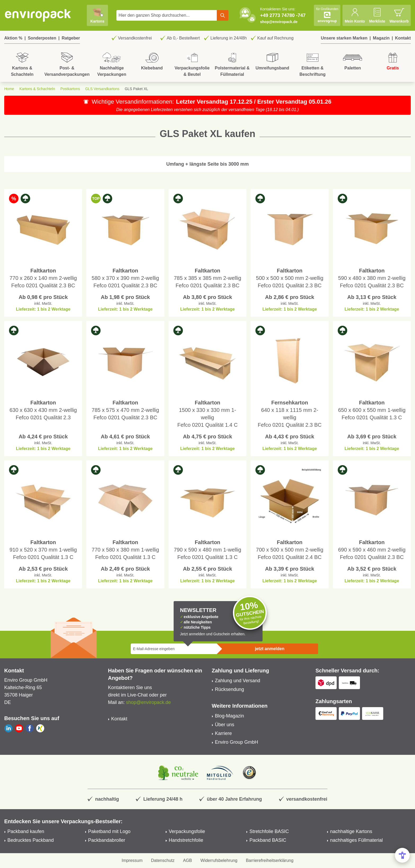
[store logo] (38, 15)
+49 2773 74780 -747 (283, 15)
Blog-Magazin (229, 716)
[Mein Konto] (355, 15)
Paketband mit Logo (109, 831)
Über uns (225, 725)
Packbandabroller (107, 840)
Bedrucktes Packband (31, 840)
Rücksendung (229, 689)
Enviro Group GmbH (236, 742)
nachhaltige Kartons (351, 831)
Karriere (223, 733)
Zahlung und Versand (238, 681)
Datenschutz (163, 860)
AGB (188, 860)
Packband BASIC (268, 840)
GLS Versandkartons (102, 89)
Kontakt (403, 38)
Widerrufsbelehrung (219, 860)
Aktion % (13, 38)
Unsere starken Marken (344, 38)
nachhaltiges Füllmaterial (356, 840)
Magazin (381, 38)
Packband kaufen (26, 831)
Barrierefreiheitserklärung (270, 860)
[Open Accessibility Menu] (402, 855)
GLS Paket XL (136, 89)
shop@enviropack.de (279, 22)
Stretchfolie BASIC (269, 831)
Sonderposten (42, 38)
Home (9, 89)
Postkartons (70, 89)
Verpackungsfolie (187, 831)
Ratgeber (71, 38)
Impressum (132, 860)
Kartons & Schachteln (37, 89)
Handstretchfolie (186, 840)
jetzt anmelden (270, 649)
